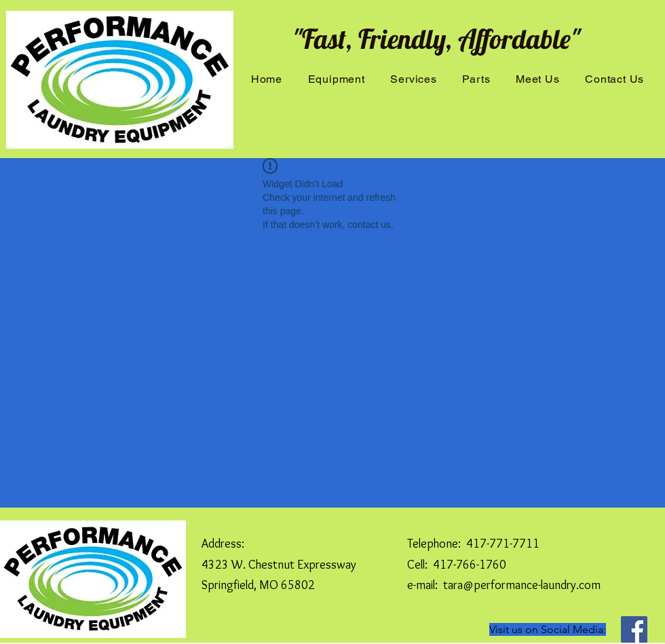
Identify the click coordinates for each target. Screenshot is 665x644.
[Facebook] (634, 629)
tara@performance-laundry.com (522, 585)
